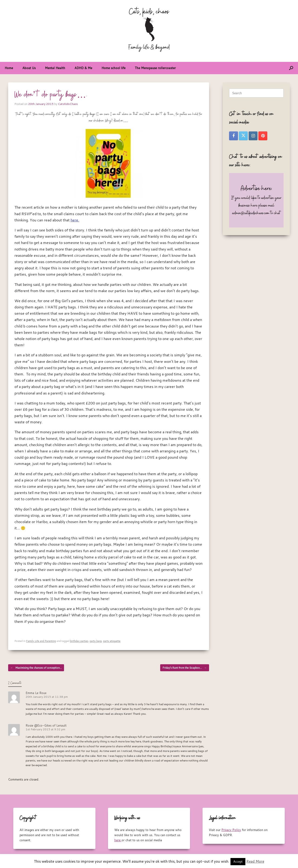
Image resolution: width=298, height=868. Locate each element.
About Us (29, 68)
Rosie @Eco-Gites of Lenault (46, 725)
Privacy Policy (231, 830)
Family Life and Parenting (41, 641)
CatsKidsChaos (68, 104)
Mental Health (55, 68)
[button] (291, 68)
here (118, 840)
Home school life (113, 68)
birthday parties (79, 641)
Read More (255, 861)
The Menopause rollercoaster (155, 68)
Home (9, 68)
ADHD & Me (83, 68)
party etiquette (112, 641)
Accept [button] (238, 861)
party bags (96, 641)
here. (75, 220)
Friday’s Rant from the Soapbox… (185, 668)
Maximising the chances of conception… (36, 668)
